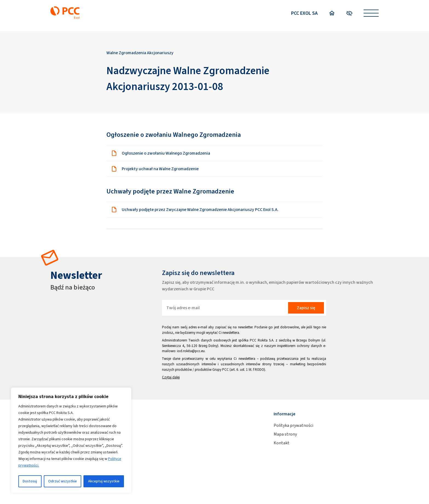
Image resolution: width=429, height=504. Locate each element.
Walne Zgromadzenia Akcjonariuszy (140, 53)
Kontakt (282, 443)
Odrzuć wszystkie (63, 481)
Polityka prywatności (293, 425)
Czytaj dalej (171, 377)
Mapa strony (285, 434)
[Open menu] (371, 13)
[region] (71, 440)
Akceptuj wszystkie (104, 481)
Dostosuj (30, 481)
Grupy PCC (221, 370)
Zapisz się (306, 308)
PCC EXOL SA (304, 13)
